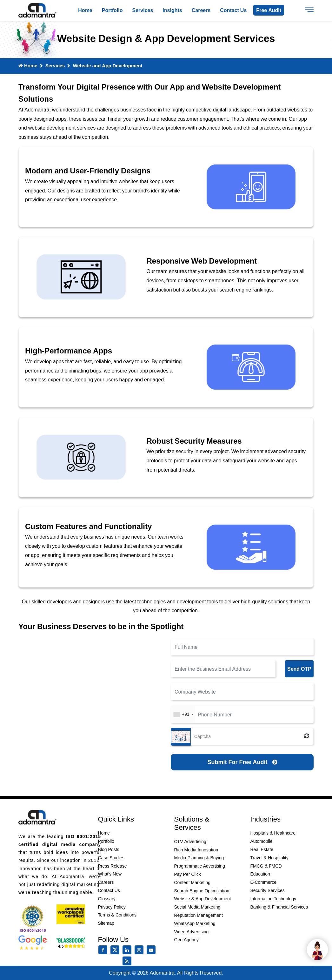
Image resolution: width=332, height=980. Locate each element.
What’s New (110, 874)
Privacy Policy (112, 907)
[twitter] (116, 953)
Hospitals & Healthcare (273, 833)
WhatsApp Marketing (195, 923)
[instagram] (140, 950)
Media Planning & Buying (199, 858)
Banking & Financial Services (279, 907)
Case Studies (111, 858)
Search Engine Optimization (202, 891)
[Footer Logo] (37, 818)
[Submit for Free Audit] (242, 762)
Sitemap (106, 923)
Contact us (233, 10)
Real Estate (262, 849)
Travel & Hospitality (269, 858)
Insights (172, 10)
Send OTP (299, 669)
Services (143, 10)
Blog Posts (109, 849)
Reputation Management (199, 915)
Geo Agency (186, 940)
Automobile (262, 841)
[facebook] (104, 950)
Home (85, 10)
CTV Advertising (190, 842)
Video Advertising (192, 932)
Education (260, 874)
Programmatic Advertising (200, 866)
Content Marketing (193, 883)
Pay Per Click (188, 874)
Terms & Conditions (117, 915)
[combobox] (183, 715)
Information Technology (273, 899)
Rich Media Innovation (196, 850)
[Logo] (37, 11)
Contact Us (109, 890)
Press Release (113, 866)
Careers (201, 10)
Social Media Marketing (197, 907)
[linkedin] (128, 950)
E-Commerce (263, 882)
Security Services (268, 890)
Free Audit (269, 10)
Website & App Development (203, 899)
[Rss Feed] (128, 961)
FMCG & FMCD (266, 866)
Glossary (107, 899)
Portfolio (112, 10)
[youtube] (152, 950)
